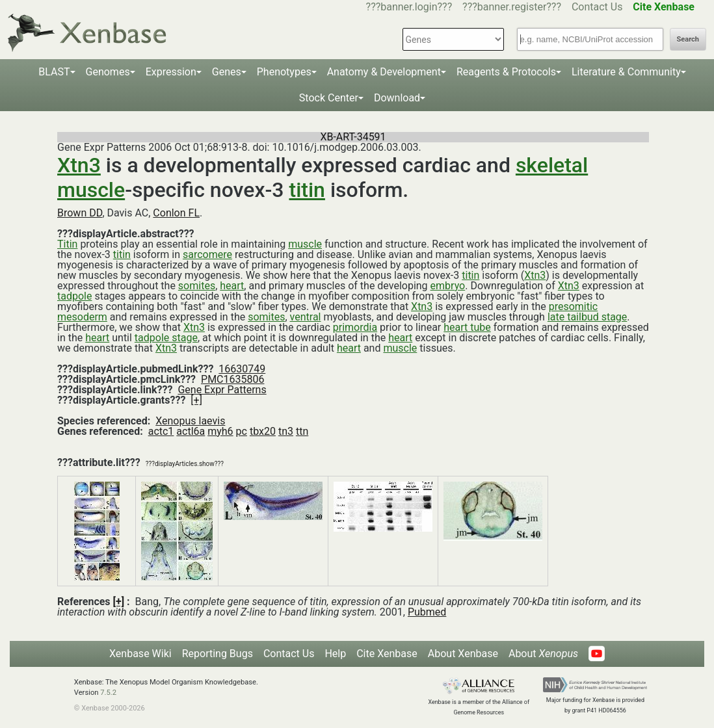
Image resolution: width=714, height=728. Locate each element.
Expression (171, 72)
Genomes (108, 72)
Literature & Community (626, 72)
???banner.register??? (512, 7)
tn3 (286, 431)
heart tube (467, 327)
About (543, 654)
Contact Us (597, 7)
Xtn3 (79, 165)
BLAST (54, 72)
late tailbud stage (587, 317)
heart (232, 286)
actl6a (191, 431)
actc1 (161, 431)
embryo (448, 286)
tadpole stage (166, 338)
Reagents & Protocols (506, 72)
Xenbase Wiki (140, 654)
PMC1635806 (232, 379)
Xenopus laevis (190, 421)
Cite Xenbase (387, 654)
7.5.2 (108, 693)
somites (197, 286)
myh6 (220, 431)
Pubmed (427, 612)
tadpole (74, 296)
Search (688, 39)
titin (307, 190)
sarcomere (207, 254)
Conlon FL (176, 213)
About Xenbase (463, 654)
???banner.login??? (409, 7)
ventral (306, 317)
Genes (227, 72)
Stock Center (329, 98)
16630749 (242, 369)
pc (242, 431)
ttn (302, 431)
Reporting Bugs (218, 654)
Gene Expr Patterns (222, 390)
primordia (355, 327)
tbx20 (263, 431)
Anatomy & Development (384, 72)
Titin (67, 244)
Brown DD (80, 213)
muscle (305, 244)
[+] (196, 400)
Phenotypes (284, 72)
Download (397, 98)
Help (335, 654)
